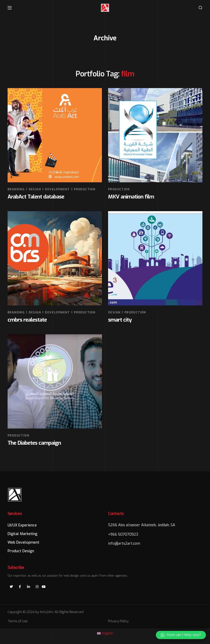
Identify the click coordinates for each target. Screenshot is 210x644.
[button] (200, 8)
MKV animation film (131, 197)
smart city (120, 320)
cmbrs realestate (27, 320)
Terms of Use (18, 621)
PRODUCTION (85, 189)
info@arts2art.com (124, 543)
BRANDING (16, 189)
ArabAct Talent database (36, 197)
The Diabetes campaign (34, 443)
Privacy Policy (118, 621)
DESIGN (35, 189)
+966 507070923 (123, 534)
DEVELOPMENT (57, 189)
